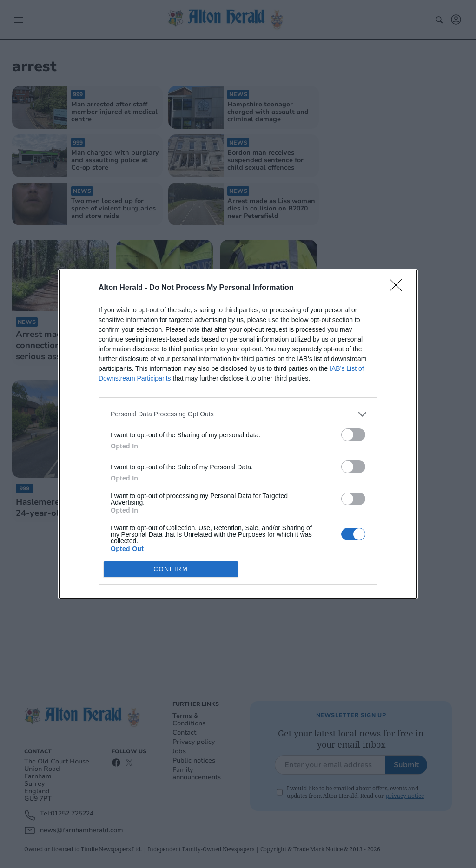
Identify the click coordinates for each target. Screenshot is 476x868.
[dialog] (238, 434)
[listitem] (238, 414)
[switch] (353, 435)
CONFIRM (171, 569)
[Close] (399, 288)
